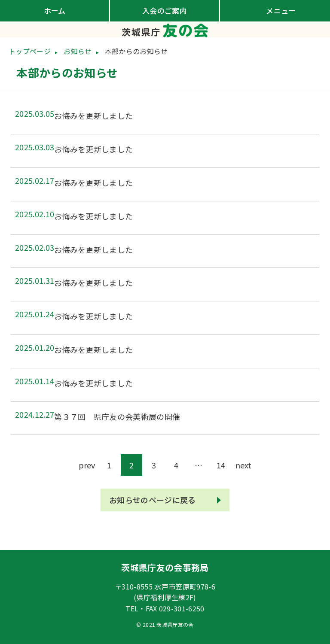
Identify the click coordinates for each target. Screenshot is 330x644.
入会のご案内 (165, 11)
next (243, 465)
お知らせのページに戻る (153, 500)
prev (87, 465)
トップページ (30, 51)
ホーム (55, 11)
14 (221, 465)
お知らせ (78, 51)
